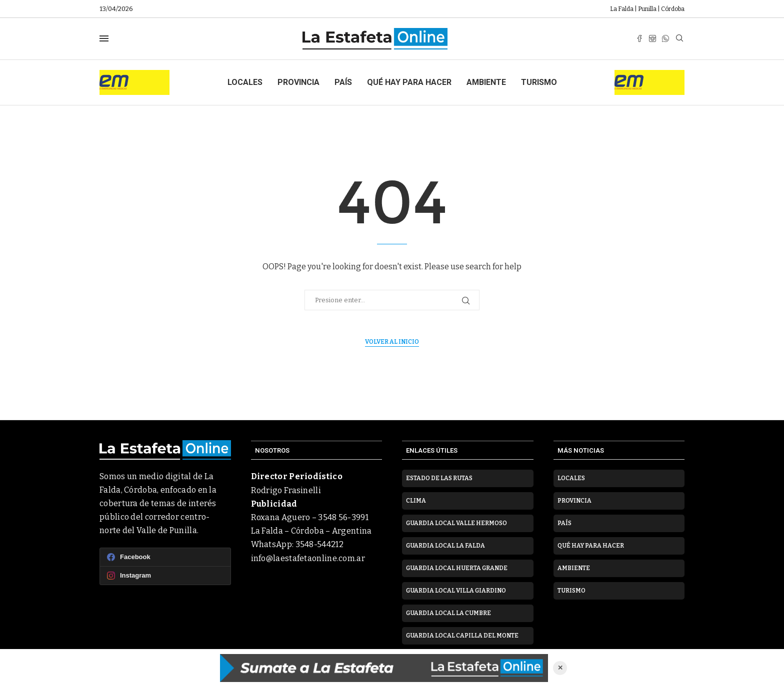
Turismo (539, 82)
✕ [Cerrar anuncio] (560, 668)
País (343, 82)
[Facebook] (639, 38)
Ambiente (486, 82)
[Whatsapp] (665, 38)
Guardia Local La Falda (445, 546)
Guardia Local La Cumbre (448, 613)
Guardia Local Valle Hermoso (456, 523)
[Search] (679, 39)
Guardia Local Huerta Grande (457, 568)
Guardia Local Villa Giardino (456, 591)
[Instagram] (652, 38)
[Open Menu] (104, 38)
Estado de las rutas (439, 478)
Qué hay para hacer (409, 82)
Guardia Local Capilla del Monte (462, 636)
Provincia (298, 82)
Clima (416, 501)
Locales (245, 82)
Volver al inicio (392, 342)
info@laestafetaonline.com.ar (308, 558)
